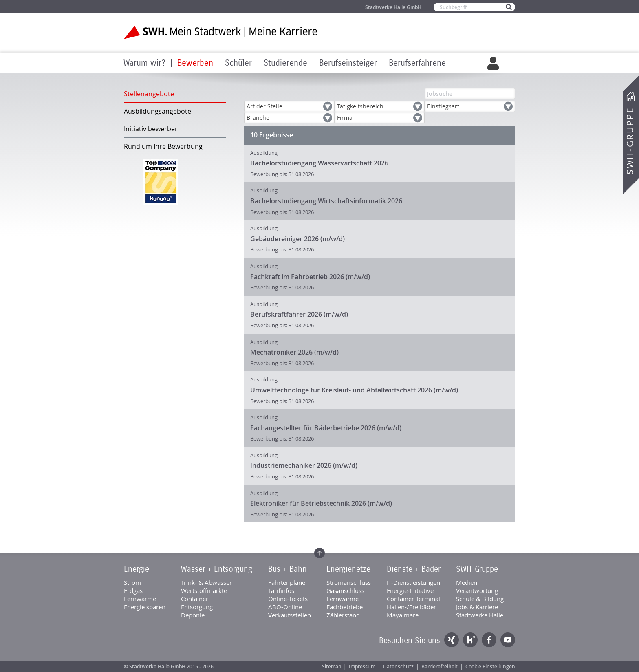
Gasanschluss (345, 590)
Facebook (489, 640)
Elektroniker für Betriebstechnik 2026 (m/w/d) (321, 503)
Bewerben (195, 63)
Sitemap (332, 666)
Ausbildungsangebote (158, 111)
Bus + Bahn (288, 569)
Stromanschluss (349, 582)
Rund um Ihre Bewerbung (163, 146)
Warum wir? (144, 63)
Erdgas (133, 590)
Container (195, 599)
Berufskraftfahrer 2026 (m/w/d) (299, 314)
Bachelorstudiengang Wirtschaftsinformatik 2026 (326, 201)
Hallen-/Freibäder (411, 607)
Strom (132, 582)
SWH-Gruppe (630, 141)
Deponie (193, 615)
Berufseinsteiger (348, 63)
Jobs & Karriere (477, 607)
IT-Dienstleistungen (413, 582)
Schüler (238, 63)
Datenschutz (398, 666)
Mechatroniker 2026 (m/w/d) (294, 352)
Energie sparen (145, 607)
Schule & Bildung (480, 599)
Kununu (470, 640)
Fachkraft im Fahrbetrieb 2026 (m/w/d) (310, 277)
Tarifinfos (281, 590)
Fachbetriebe (345, 607)
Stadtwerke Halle (480, 615)
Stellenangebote (149, 94)
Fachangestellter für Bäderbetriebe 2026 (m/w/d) (326, 428)
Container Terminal (413, 599)
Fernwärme (140, 599)
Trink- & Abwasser (206, 582)
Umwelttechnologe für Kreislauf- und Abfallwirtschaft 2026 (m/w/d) (354, 390)
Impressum (362, 666)
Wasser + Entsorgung (217, 569)
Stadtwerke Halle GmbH (393, 7)
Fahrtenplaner (288, 582)
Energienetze (348, 569)
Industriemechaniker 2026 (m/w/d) (304, 465)
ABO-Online (285, 607)
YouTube (508, 640)
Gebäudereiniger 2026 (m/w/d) (297, 239)
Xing (452, 640)
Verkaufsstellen (290, 615)
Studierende (285, 63)
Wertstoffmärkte (204, 590)
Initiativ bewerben (151, 129)
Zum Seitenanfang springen (319, 553)
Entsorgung (197, 607)
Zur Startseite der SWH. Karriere (221, 32)
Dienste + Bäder (414, 569)
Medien (467, 582)
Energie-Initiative (410, 590)
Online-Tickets (288, 599)
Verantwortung (477, 590)
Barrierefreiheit (440, 666)
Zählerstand (343, 615)
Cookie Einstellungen (490, 666)
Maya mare (403, 615)
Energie (137, 569)
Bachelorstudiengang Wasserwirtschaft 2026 (319, 163)
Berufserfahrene (417, 63)
